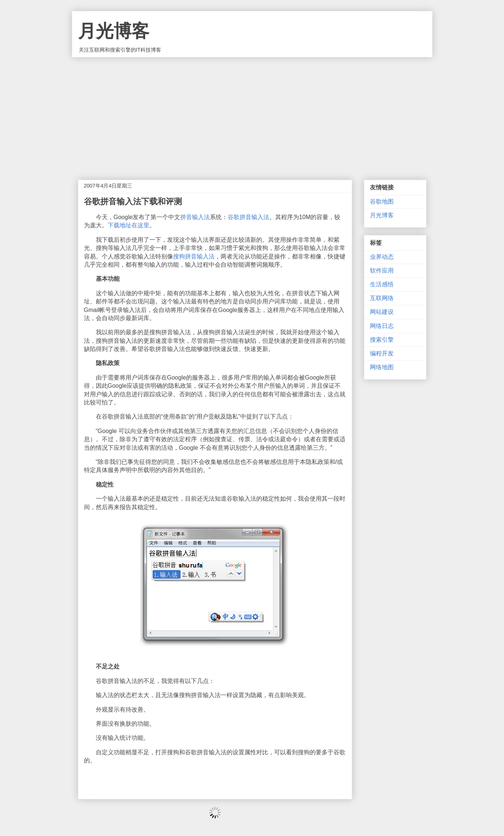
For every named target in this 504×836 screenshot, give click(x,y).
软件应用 (382, 271)
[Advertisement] (252, 113)
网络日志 (382, 326)
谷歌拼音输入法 (248, 217)
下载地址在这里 (129, 225)
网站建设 (382, 312)
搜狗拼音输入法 (194, 256)
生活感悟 (382, 284)
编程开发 (382, 353)
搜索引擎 (382, 340)
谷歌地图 (382, 201)
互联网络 (382, 298)
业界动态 (382, 257)
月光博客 (114, 31)
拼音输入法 (195, 217)
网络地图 (382, 367)
